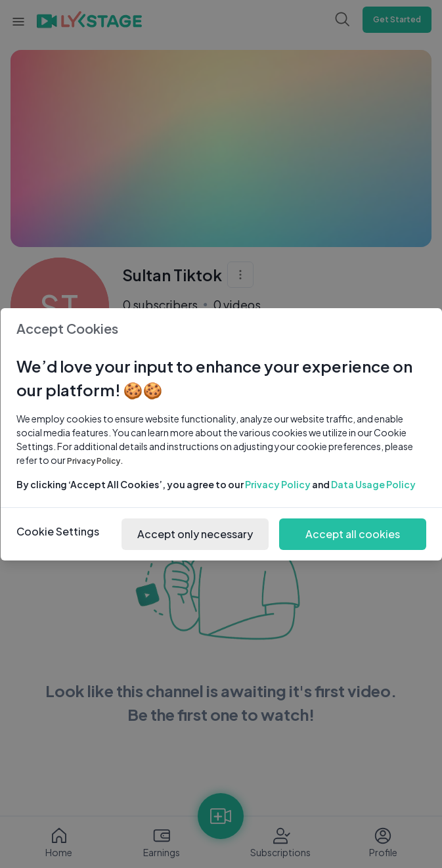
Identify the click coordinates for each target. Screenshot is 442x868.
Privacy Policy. (95, 461)
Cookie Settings (58, 531)
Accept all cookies (353, 534)
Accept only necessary (195, 534)
